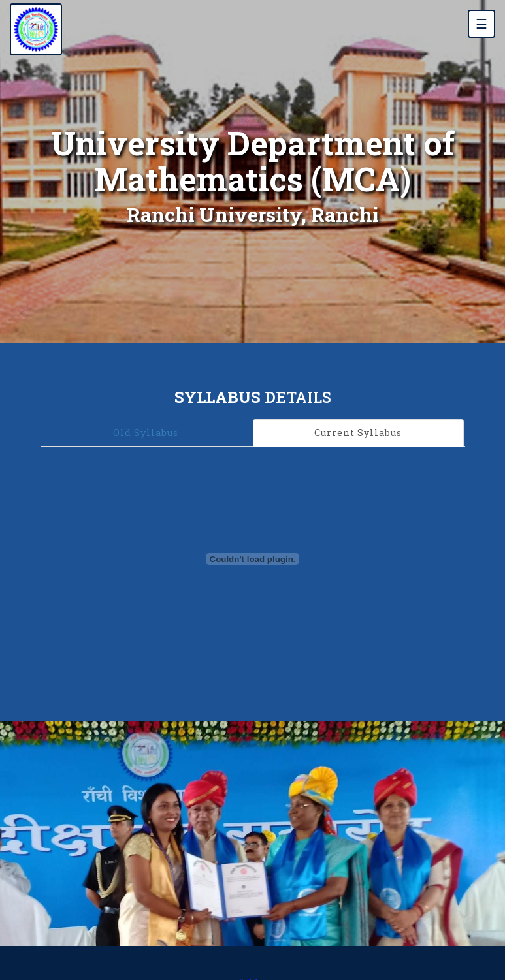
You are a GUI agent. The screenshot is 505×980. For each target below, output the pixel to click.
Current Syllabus (358, 433)
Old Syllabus (146, 433)
